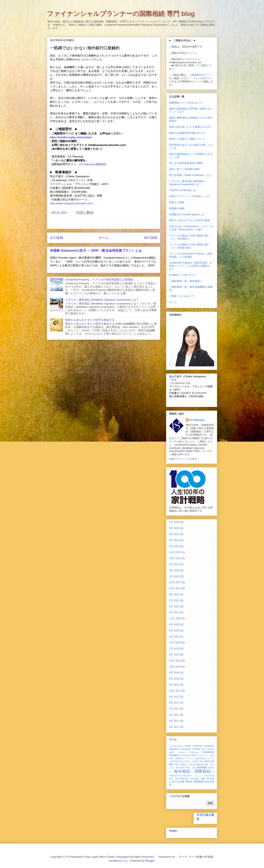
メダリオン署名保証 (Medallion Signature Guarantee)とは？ (102, 300)
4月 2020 (174, 637)
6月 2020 (174, 630)
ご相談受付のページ (200, 75)
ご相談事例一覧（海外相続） (186, 281)
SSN (203, 749)
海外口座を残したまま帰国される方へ (191, 127)
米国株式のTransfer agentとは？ (188, 214)
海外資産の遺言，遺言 (186, 768)
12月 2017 (175, 691)
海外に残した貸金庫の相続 (184, 169)
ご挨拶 (173, 380)
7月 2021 (174, 600)
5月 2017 (174, 721)
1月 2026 (174, 522)
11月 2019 (175, 642)
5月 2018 (174, 685)
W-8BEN (193, 755)
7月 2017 (174, 709)
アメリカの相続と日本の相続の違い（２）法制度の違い (190, 246)
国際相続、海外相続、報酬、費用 (196, 779)
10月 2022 (175, 558)
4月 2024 (174, 534)
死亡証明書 (178, 782)
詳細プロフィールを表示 (183, 459)
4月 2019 (174, 655)
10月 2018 (175, 667)
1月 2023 (174, 546)
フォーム (192, 53)
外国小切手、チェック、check (196, 776)
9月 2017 (174, 697)
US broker (184, 755)
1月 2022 (174, 576)
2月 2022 (174, 570)
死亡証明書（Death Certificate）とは (190, 175)
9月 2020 (174, 624)
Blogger (150, 861)
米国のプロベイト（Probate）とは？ (190, 196)
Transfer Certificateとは (183, 190)
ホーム (104, 238)
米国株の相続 (177, 208)
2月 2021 (174, 612)
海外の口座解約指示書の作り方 (187, 133)
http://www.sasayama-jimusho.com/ (71, 203)
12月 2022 (175, 552)
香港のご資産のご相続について (187, 139)
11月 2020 (175, 618)
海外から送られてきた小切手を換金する (90, 320)
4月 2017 (174, 727)
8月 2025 (174, 528)
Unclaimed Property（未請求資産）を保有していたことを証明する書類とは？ (191, 266)
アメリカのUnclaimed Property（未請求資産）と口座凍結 (191, 255)
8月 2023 (174, 540)
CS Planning (197, 420)
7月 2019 (174, 648)
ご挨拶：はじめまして (182, 296)
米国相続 (198, 782)
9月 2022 (174, 564)
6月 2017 (174, 715)
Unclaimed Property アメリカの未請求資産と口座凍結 (99, 279)
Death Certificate (194, 746)
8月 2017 (174, 703)
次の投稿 (56, 238)
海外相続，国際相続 (192, 771)
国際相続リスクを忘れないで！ (187, 103)
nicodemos (115, 861)
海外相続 (202, 767)
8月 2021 (174, 594)
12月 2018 (175, 661)
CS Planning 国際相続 (93, 164)
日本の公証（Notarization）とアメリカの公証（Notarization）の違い (191, 228)
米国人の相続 (177, 202)
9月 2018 (174, 673)
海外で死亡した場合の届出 (192, 761)
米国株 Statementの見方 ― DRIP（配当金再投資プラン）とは (96, 251)
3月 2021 (174, 606)
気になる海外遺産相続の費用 (186, 163)
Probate (196, 749)
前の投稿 (151, 238)
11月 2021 (175, 582)
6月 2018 (174, 679)
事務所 (189, 782)
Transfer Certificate (188, 752)
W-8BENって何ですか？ (183, 275)
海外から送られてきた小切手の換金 (190, 220)
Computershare (176, 746)
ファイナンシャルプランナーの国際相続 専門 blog (121, 14)
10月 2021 (175, 588)
